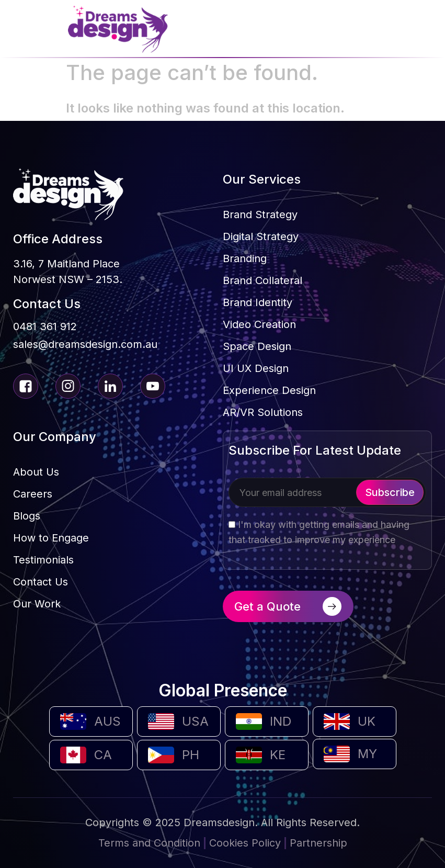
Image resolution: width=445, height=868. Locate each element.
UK (367, 721)
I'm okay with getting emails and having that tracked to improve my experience (319, 532)
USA (195, 721)
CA (103, 755)
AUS (107, 721)
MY (367, 754)
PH (191, 755)
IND (281, 721)
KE (278, 755)
